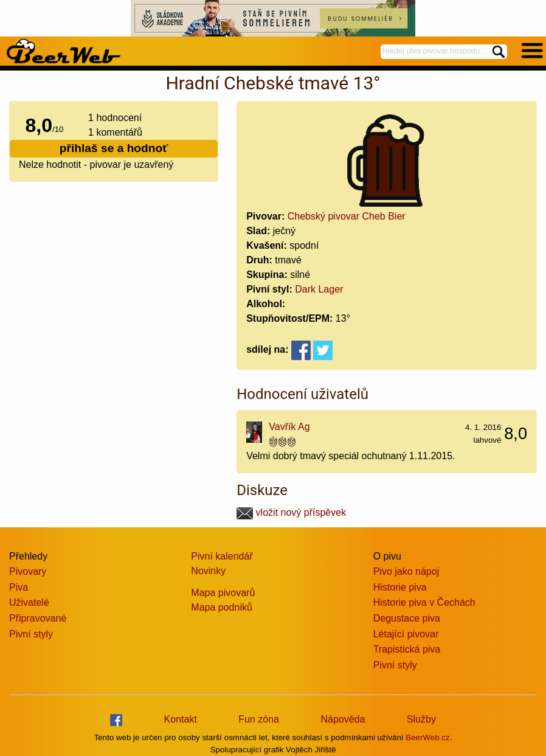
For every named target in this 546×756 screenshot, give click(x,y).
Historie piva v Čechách (424, 602)
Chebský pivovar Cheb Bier (347, 216)
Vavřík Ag (289, 427)
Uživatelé (29, 602)
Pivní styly (31, 634)
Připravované (38, 618)
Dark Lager (319, 289)
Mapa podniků (222, 607)
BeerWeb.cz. (429, 737)
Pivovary (28, 571)
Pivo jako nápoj (406, 571)
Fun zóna (259, 719)
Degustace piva (407, 618)
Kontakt (181, 719)
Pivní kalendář (222, 556)
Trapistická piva (407, 649)
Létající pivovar (406, 634)
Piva (19, 587)
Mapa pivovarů (223, 593)
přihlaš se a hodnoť (114, 148)
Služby (421, 719)
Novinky (208, 571)
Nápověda (343, 719)
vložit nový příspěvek (291, 512)
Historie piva (400, 587)
